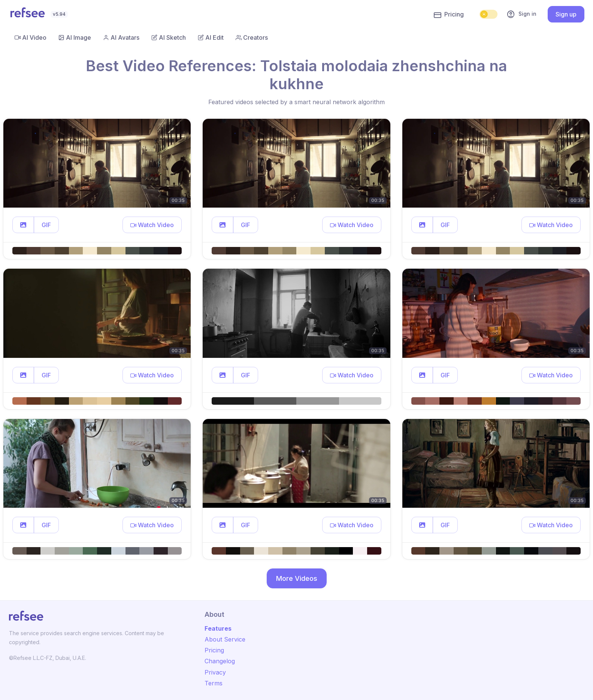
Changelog (220, 661)
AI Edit (211, 37)
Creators (252, 37)
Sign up (566, 14)
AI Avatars (121, 37)
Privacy (215, 672)
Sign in (521, 14)
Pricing (449, 15)
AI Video (31, 37)
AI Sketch (169, 37)
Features (218, 628)
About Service (225, 639)
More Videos (297, 578)
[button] (23, 225)
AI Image (75, 37)
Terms (214, 683)
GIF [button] (46, 225)
